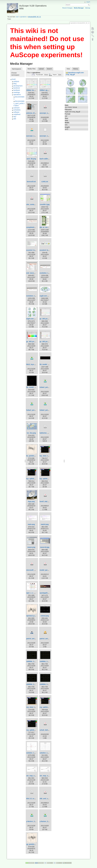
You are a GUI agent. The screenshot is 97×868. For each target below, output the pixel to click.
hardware (17, 90)
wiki (15, 119)
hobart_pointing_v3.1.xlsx (49, 410)
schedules (17, 110)
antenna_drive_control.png (36, 113)
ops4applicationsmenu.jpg (50, 593)
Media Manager (79, 8)
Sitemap (88, 8)
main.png (31, 524)
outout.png (45, 616)
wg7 (15, 116)
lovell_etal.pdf (45, 501)
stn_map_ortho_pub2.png (36, 776)
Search (89, 5)
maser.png (31, 547)
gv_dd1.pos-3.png (46, 342)
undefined (17, 114)
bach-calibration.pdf (47, 159)
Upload (41, 69)
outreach (17, 108)
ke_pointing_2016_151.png (36, 456)
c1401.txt (45, 182)
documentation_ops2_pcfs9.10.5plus (19, 103)
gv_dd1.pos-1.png (46, 319)
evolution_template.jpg (35, 296)
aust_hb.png (31, 159)
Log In (88, 2)
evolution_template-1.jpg (49, 273)
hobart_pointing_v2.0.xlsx (36, 410)
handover (17, 88)
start (17, 17)
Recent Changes (67, 8)
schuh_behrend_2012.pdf (49, 730)
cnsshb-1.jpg (45, 204)
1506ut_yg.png (45, 90)
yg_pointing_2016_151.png (36, 844)
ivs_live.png (31, 433)
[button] (39, 75)
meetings (17, 92)
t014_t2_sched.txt (33, 799)
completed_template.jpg (35, 227)
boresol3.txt (31, 182)
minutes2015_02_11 (34, 17)
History (76, 69)
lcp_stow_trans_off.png (48, 456)
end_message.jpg (33, 273)
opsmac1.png (31, 616)
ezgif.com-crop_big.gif (35, 319)
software (16, 112)
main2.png (45, 524)
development (18, 86)
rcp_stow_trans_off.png (35, 707)
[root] (14, 79)
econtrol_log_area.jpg (34, 250)
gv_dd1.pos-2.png (33, 342)
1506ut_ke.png (32, 90)
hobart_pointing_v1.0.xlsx (49, 387)
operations (23, 17)
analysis (16, 81)
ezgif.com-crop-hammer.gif (50, 296)
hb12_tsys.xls (31, 364)
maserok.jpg (45, 547)
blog (15, 84)
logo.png (31, 501)
